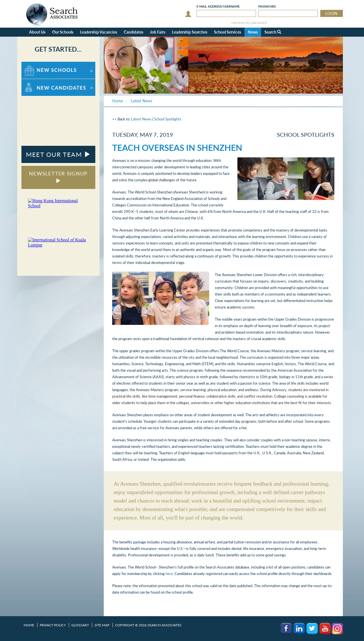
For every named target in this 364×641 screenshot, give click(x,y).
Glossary (80, 625)
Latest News (141, 119)
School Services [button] (228, 32)
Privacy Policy (53, 625)
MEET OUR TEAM (58, 154)
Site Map (102, 625)
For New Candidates (39, 82)
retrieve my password (249, 23)
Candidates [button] (134, 32)
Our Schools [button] (63, 32)
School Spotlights (168, 119)
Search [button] (273, 32)
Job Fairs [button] (158, 32)
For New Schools (36, 64)
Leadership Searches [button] (190, 32)
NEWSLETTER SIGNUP (58, 177)
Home (29, 625)
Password (267, 6)
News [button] (253, 32)
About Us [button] (37, 32)
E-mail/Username (218, 6)
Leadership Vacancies (99, 32)
